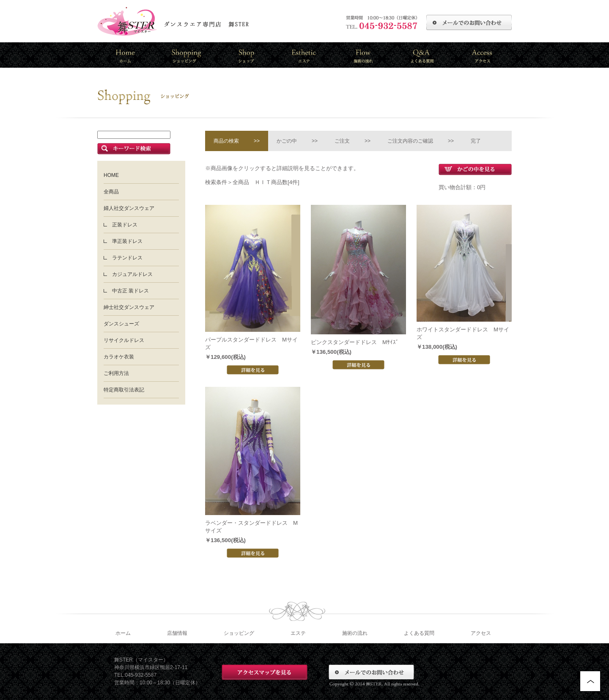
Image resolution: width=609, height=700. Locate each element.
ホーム (123, 633)
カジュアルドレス (132, 274)
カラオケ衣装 (119, 357)
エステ (298, 633)
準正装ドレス (127, 241)
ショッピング (239, 633)
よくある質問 (419, 633)
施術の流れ (355, 633)
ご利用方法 (116, 373)
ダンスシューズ (121, 324)
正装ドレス (125, 225)
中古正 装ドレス (130, 291)
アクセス (481, 633)
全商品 (111, 192)
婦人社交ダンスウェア (129, 208)
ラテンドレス (127, 258)
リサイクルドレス (124, 340)
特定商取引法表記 (124, 390)
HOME (111, 175)
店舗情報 (177, 633)
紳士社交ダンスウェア (129, 307)
